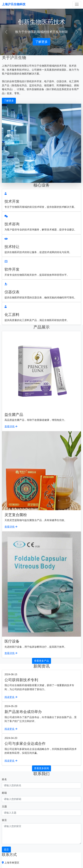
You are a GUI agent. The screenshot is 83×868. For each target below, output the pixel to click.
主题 (4, 806)
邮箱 (4, 793)
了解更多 (41, 42)
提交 (6, 849)
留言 (4, 820)
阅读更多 (11, 697)
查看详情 (11, 426)
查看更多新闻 (41, 768)
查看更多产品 (41, 661)
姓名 (4, 779)
